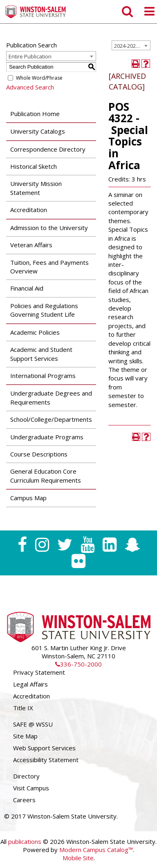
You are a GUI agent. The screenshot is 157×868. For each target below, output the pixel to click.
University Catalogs (38, 131)
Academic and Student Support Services (41, 354)
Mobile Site (78, 858)
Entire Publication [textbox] (30, 56)
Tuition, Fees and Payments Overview (49, 267)
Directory (26, 776)
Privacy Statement (39, 672)
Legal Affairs (30, 684)
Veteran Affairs (31, 245)
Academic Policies (35, 332)
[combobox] (131, 45)
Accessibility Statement (46, 760)
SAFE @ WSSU (33, 724)
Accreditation (29, 210)
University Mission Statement (36, 188)
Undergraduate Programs (47, 437)
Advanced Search (30, 87)
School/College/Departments (51, 419)
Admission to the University (49, 228)
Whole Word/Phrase (39, 78)
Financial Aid (27, 288)
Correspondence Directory (48, 149)
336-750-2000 (78, 664)
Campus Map (28, 498)
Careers (24, 800)
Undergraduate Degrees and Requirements (51, 397)
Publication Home (35, 114)
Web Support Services (44, 748)
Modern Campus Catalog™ (96, 850)
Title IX (23, 708)
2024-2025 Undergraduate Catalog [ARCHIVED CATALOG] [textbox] (132, 46)
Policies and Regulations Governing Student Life (44, 310)
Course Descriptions (39, 454)
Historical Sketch (34, 166)
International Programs (43, 376)
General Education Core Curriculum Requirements (46, 475)
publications (25, 841)
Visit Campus (31, 788)
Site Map (25, 736)
